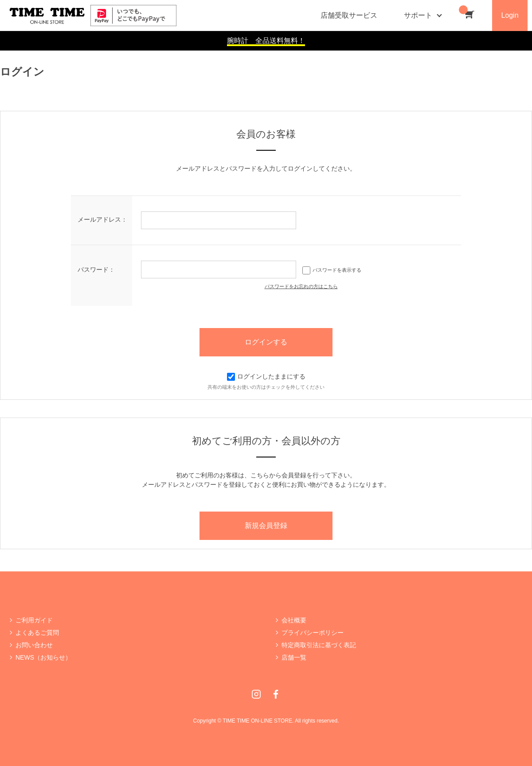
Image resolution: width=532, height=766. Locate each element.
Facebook (276, 694)
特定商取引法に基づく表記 (319, 645)
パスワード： (96, 270)
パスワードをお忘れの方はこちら (301, 286)
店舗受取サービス (349, 15)
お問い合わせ (34, 645)
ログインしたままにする (266, 376)
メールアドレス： (102, 219)
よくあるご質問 (37, 633)
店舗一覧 (294, 657)
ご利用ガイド (34, 620)
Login (510, 15)
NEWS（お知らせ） (43, 657)
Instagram (256, 694)
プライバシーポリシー (313, 633)
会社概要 (294, 620)
